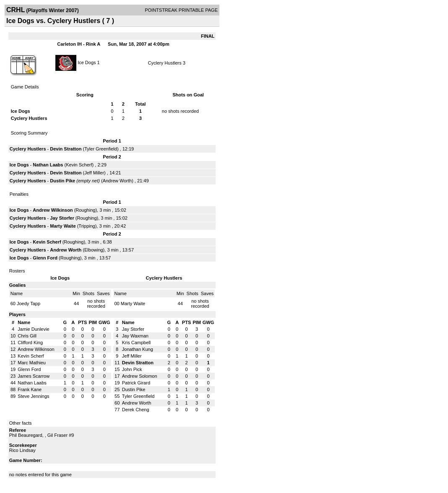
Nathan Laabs (48, 165)
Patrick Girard (136, 383)
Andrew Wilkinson (53, 210)
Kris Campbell (136, 343)
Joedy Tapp (29, 304)
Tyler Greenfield (101, 149)
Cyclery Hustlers (165, 63)
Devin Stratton (66, 149)
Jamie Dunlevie (33, 329)
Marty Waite (63, 226)
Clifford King (30, 343)
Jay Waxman (135, 336)
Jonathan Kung (138, 349)
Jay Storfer (62, 218)
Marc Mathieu (32, 363)
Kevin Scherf (79, 165)
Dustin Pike (63, 181)
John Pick (132, 369)
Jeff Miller (94, 173)
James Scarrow (34, 376)
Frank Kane (30, 389)
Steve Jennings (33, 396)
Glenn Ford (45, 258)
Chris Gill (27, 336)
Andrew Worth (117, 181)
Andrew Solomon (140, 376)
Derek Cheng (136, 410)
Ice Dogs (87, 62)
